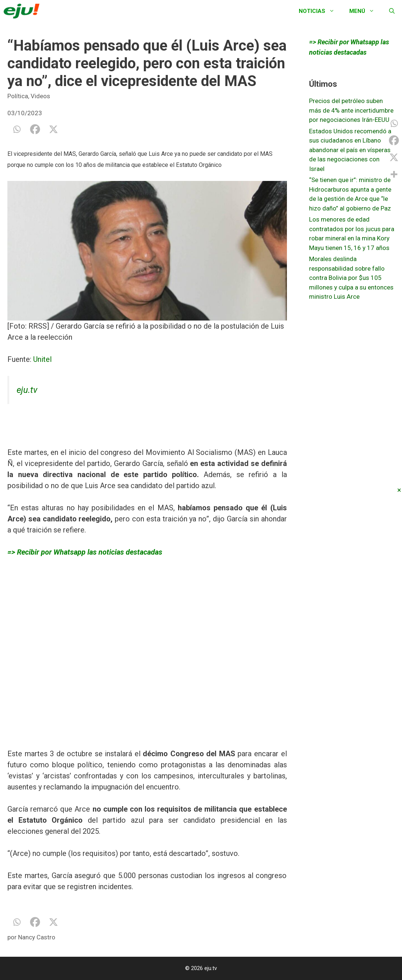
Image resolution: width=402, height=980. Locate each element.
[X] (53, 129)
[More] (394, 174)
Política (18, 96)
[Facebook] (35, 129)
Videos (40, 96)
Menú (365, 11)
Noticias (320, 11)
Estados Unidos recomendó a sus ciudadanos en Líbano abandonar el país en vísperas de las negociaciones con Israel (350, 150)
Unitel (42, 359)
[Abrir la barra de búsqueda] (392, 11)
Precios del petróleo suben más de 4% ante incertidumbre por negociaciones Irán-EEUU (351, 110)
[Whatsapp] (17, 129)
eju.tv (27, 390)
